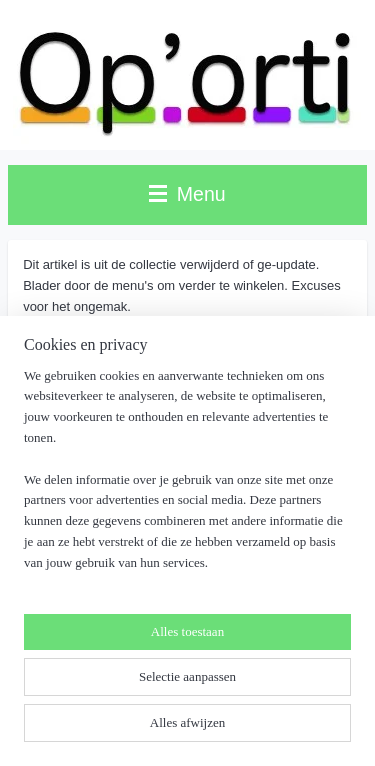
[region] (187, 478)
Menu (187, 194)
